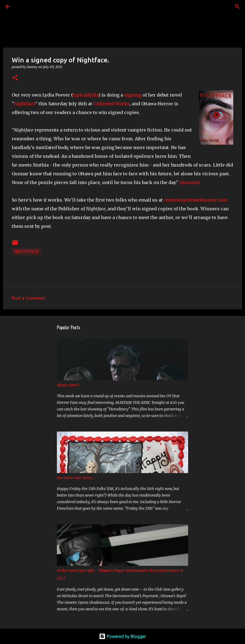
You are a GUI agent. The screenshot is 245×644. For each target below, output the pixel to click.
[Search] (23, 7)
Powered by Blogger (122, 636)
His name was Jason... (76, 478)
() (190, 182)
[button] (15, 78)
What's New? (68, 385)
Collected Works (111, 104)
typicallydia (85, 95)
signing (133, 95)
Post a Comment (28, 298)
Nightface (25, 104)
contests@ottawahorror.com (196, 200)
